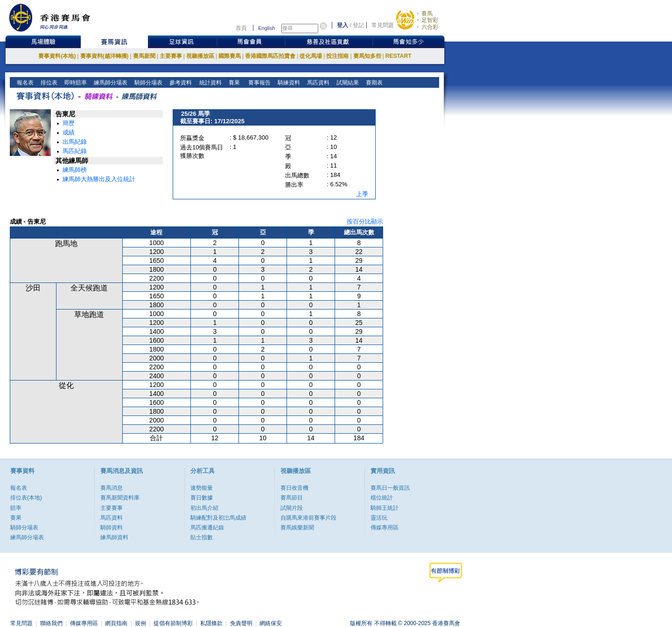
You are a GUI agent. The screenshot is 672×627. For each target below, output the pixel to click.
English (266, 28)
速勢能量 (202, 488)
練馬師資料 (114, 537)
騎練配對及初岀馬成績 (218, 518)
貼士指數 (202, 537)
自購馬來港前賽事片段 (308, 518)
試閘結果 (347, 83)
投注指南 (337, 56)
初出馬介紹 (204, 508)
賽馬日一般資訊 (390, 488)
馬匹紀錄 (75, 151)
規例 (140, 623)
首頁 (241, 28)
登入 (343, 25)
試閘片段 (292, 508)
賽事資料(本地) (57, 56)
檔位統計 (382, 498)
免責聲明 (241, 623)
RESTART (399, 56)
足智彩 (430, 20)
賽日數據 (202, 498)
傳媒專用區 (385, 528)
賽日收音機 (294, 488)
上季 (362, 194)
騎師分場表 (148, 83)
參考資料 (180, 83)
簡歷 (69, 123)
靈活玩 (379, 518)
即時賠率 (75, 83)
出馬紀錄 (75, 142)
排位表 (48, 83)
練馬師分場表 (110, 83)
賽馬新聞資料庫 (120, 498)
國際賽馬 (230, 56)
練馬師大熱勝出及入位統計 (99, 179)
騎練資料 (288, 83)
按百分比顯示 (365, 222)
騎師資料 (112, 528)
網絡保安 (271, 623)
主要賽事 (171, 56)
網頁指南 (116, 623)
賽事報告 (258, 83)
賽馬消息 (112, 488)
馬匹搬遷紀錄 (207, 528)
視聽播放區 (200, 56)
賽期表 (374, 83)
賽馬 (427, 14)
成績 (69, 132)
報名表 (24, 83)
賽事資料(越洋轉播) (105, 56)
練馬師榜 (75, 170)
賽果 (233, 83)
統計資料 (209, 83)
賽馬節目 (292, 498)
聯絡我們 (51, 623)
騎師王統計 (385, 508)
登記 (358, 25)
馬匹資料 (318, 83)
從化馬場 (311, 56)
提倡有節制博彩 (173, 623)
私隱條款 (211, 623)
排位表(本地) (26, 498)
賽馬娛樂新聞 (297, 528)
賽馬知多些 (367, 56)
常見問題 (383, 25)
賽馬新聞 (144, 56)
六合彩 (430, 27)
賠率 (16, 508)
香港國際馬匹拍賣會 (270, 56)
